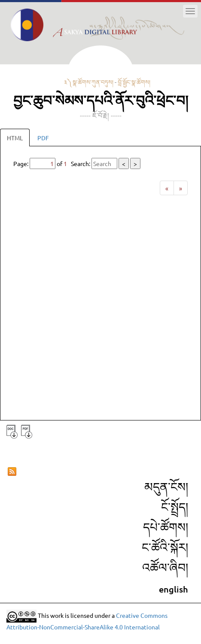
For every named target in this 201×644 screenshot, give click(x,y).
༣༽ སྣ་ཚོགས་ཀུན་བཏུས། (89, 82)
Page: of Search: (77, 163)
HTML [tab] (15, 138)
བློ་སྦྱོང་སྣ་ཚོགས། (134, 82)
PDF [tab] (43, 138)
